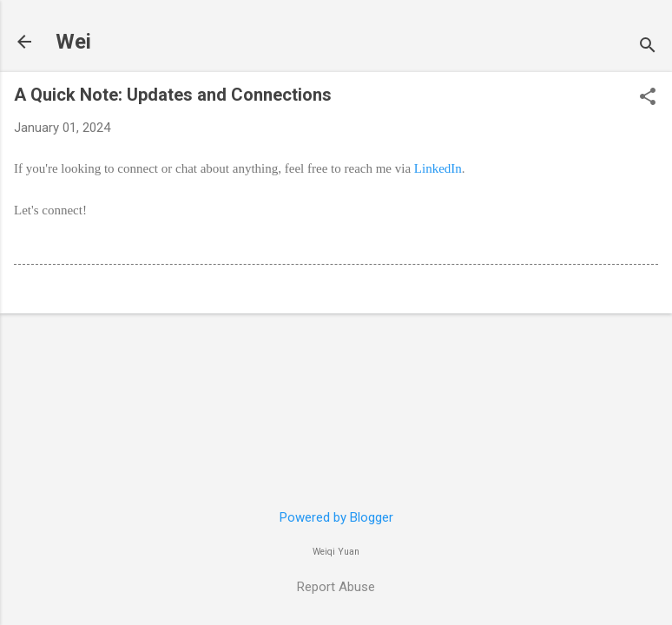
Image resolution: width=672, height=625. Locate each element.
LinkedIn (438, 168)
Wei (73, 42)
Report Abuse (336, 587)
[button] (648, 98)
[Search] (648, 47)
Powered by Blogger (336, 517)
